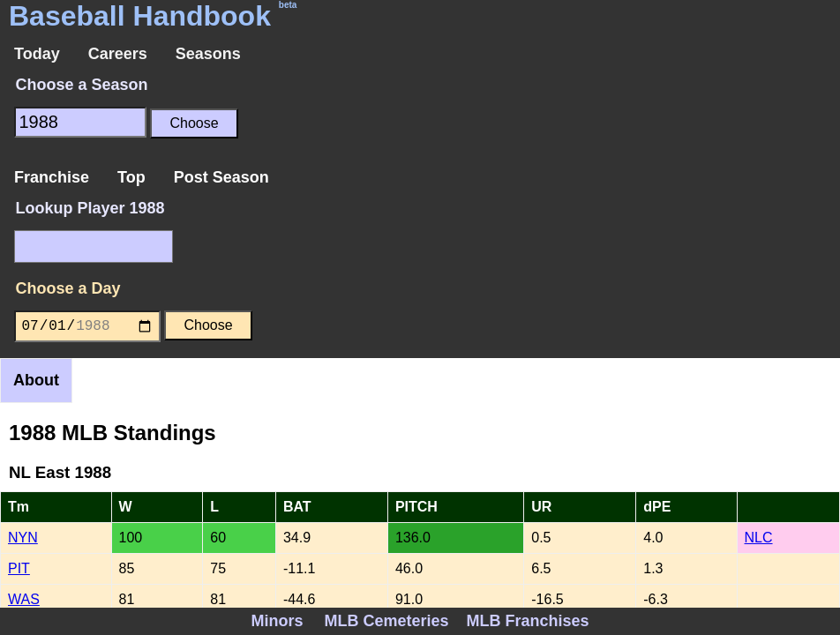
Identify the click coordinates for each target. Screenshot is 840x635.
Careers (118, 54)
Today (37, 54)
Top (131, 177)
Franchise (52, 177)
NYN (23, 538)
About (36, 380)
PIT (19, 568)
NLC (759, 538)
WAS (24, 599)
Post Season (221, 177)
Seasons (208, 54)
